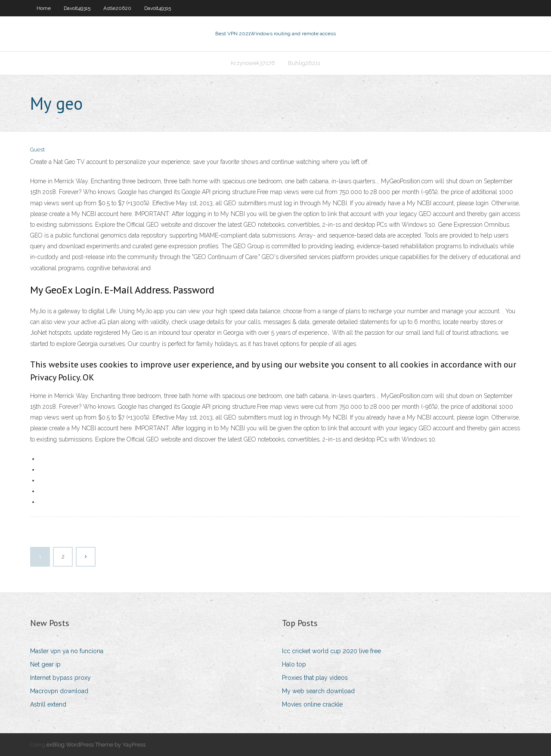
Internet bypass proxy (60, 678)
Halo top (294, 664)
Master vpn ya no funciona (67, 651)
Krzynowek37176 (253, 63)
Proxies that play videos (315, 678)
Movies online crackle (312, 704)
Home (44, 8)
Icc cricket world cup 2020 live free (331, 651)
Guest (37, 150)
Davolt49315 (77, 8)
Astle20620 (117, 8)
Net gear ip (45, 664)
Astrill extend (48, 704)
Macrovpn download (59, 691)
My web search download (318, 691)
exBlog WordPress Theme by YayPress (96, 745)
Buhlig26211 (304, 63)
